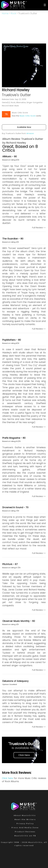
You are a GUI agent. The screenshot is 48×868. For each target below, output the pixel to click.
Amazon (30, 133)
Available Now (24, 127)
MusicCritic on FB (25, 836)
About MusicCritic (25, 815)
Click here (7, 778)
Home (5, 13)
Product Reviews (25, 832)
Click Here (24, 755)
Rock (13, 13)
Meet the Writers (25, 819)
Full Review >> (39, 228)
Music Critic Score (28, 116)
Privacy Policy (25, 824)
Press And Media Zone (25, 828)
